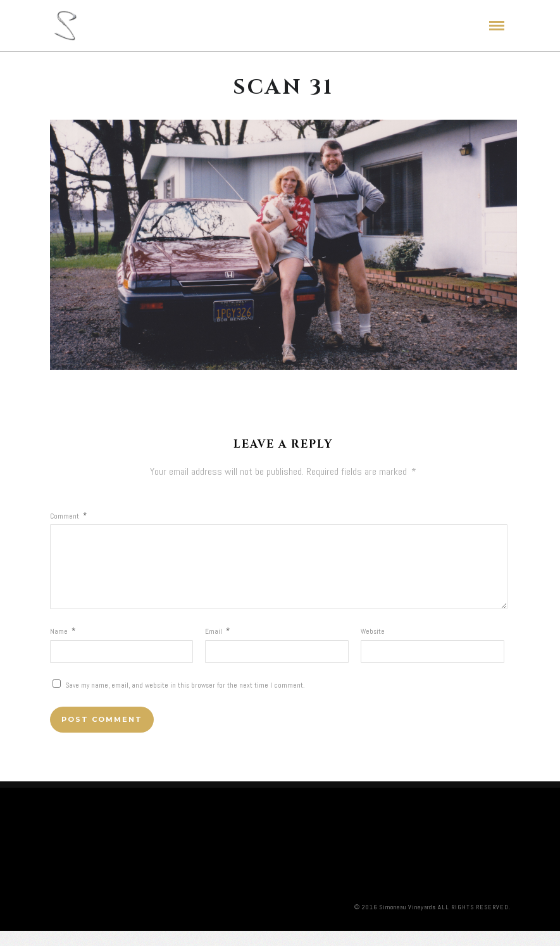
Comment (68, 516)
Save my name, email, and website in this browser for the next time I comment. (185, 700)
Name (63, 646)
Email (217, 646)
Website (373, 646)
